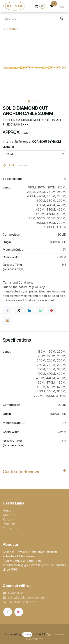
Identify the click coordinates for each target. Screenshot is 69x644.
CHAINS (11, 29)
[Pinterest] (52, 310)
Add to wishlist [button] (16, 165)
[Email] (8, 320)
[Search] (62, 19)
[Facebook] (8, 310)
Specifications (13, 179)
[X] (19, 310)
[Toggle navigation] (62, 6)
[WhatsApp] (40, 310)
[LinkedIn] (30, 310)
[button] (6, 67)
